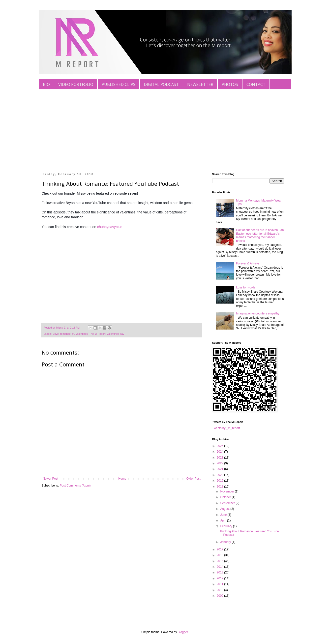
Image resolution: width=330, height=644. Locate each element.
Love (56, 334)
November (227, 491)
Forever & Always (248, 263)
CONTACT (256, 84)
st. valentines (80, 334)
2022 (220, 463)
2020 (220, 475)
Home (122, 479)
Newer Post (51, 479)
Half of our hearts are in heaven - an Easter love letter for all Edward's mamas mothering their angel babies (260, 235)
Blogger (183, 632)
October (226, 497)
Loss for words (246, 287)
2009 (220, 596)
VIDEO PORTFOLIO (76, 84)
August (225, 509)
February (226, 526)
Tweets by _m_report (226, 428)
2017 (220, 549)
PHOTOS (230, 84)
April (224, 520)
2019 (220, 481)
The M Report (97, 334)
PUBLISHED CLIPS (119, 84)
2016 (220, 555)
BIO (46, 84)
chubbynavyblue (110, 227)
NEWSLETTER (200, 84)
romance (65, 334)
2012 (220, 578)
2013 (220, 572)
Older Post (194, 479)
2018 (220, 487)
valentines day (116, 334)
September (228, 503)
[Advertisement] (165, 127)
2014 (220, 567)
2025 (220, 446)
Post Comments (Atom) (75, 486)
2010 (220, 590)
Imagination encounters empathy (258, 313)
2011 (220, 584)
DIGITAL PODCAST (161, 84)
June (224, 515)
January (226, 542)
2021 (220, 469)
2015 (220, 561)
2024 (220, 452)
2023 (220, 458)
